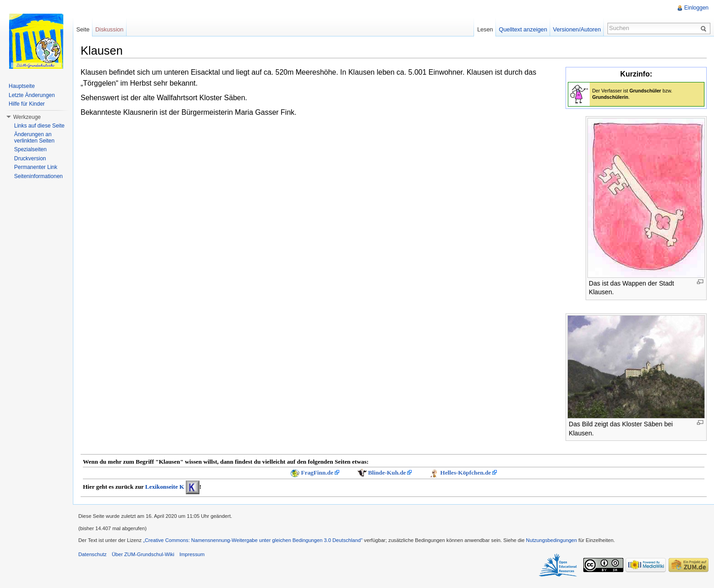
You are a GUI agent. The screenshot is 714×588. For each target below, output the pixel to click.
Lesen (485, 29)
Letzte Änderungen (32, 95)
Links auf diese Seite (39, 126)
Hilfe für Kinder (27, 104)
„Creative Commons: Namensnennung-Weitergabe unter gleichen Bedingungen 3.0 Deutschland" (253, 540)
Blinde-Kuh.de (387, 473)
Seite (83, 29)
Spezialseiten (30, 149)
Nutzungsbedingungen (551, 540)
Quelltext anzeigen (523, 29)
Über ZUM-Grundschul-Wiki (143, 554)
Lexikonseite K (165, 487)
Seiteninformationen (38, 176)
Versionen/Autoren (577, 29)
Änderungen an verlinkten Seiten (34, 138)
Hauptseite (22, 86)
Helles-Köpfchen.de (466, 473)
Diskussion (109, 29)
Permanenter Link (36, 167)
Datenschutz (92, 554)
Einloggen (696, 8)
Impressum (192, 554)
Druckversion (30, 159)
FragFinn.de (317, 473)
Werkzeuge (27, 117)
